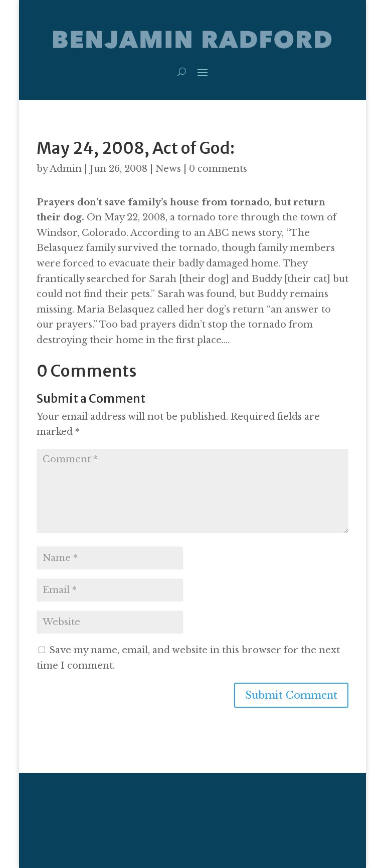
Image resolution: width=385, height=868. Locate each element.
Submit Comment (291, 695)
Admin (66, 169)
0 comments (218, 169)
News (168, 169)
